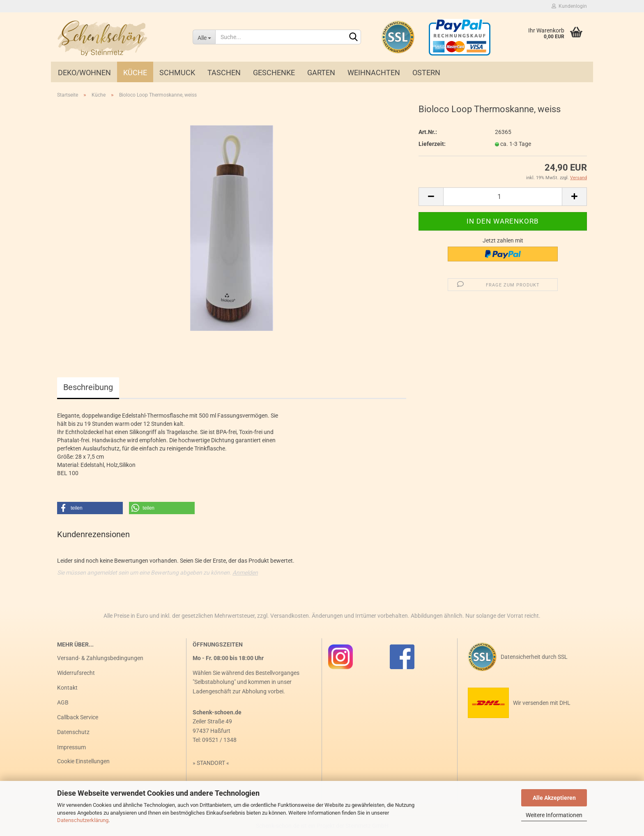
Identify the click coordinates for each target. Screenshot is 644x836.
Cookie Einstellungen (83, 761)
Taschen (224, 73)
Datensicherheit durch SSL (534, 657)
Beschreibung (88, 387)
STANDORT (211, 763)
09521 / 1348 (219, 740)
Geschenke (274, 73)
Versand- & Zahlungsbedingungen (100, 658)
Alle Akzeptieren (554, 798)
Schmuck (177, 73)
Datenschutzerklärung (83, 820)
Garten (321, 73)
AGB (63, 702)
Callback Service (78, 717)
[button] (90, 508)
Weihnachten (374, 73)
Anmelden (245, 573)
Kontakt (67, 688)
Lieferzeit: (432, 144)
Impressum (71, 747)
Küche (135, 73)
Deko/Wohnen (84, 73)
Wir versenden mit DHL (542, 703)
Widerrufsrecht (76, 673)
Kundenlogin (569, 6)
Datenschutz (73, 732)
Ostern (426, 73)
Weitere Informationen (554, 815)
